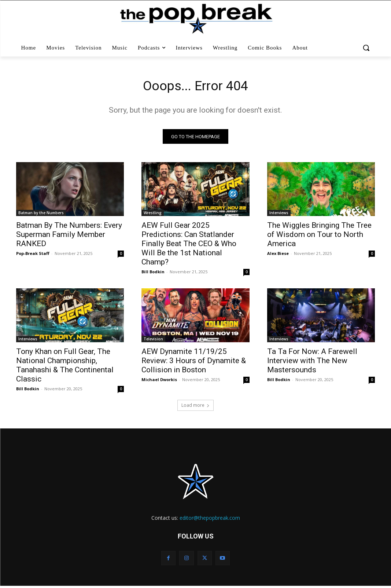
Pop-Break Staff (33, 255)
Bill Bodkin (153, 274)
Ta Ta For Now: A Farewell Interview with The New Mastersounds (312, 363)
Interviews (279, 215)
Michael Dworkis (159, 382)
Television (153, 342)
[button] (366, 48)
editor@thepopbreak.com (210, 520)
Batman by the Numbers (41, 215)
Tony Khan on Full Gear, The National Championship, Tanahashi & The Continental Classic (65, 368)
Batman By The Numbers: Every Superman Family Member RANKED (69, 237)
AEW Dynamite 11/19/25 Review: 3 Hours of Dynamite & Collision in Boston (194, 363)
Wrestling (153, 215)
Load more (195, 407)
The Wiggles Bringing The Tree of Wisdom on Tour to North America (319, 237)
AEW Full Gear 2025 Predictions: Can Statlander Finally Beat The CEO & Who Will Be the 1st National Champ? (189, 246)
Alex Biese (278, 255)
